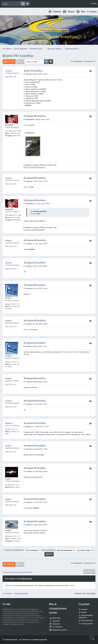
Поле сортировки (58, 550)
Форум (84, 612)
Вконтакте (57, 618)
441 (15, 77)
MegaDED (9, 125)
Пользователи (87, 620)
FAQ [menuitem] (83, 12)
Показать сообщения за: (23, 550)
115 (18, 304)
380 (20, 131)
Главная (57, 12)
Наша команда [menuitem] (11, 640)
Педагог (9, 423)
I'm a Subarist (57, 627)
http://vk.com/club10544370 (34, 167)
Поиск (23, 4)
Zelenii (8, 530)
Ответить (10, 61)
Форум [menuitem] (71, 12)
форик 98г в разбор (18, 56)
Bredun (8, 298)
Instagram (56, 624)
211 (19, 536)
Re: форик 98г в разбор (35, 116)
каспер (8, 71)
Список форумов (21, 593)
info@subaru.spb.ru (60, 630)
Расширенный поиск (28, 4)
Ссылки (93, 12)
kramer (8, 479)
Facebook (56, 621)
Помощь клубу (87, 624)
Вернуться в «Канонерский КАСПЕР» (18, 572)
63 (17, 485)
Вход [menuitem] (95, 3)
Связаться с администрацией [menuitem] (34, 640)
